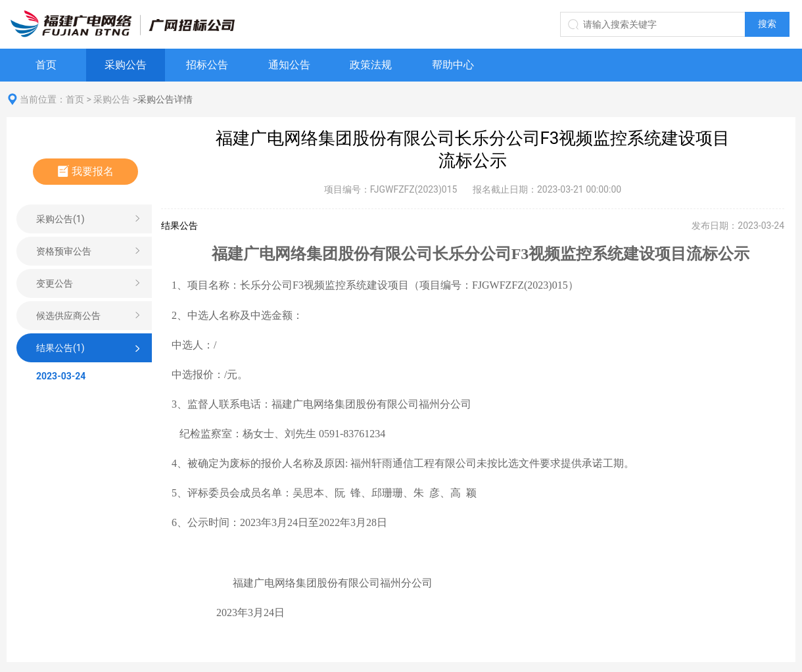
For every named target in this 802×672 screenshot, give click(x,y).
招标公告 (207, 65)
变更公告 (55, 283)
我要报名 (86, 171)
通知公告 (289, 65)
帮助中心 (453, 65)
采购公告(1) (60, 219)
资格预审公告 (64, 251)
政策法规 (371, 65)
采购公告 (126, 65)
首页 (46, 65)
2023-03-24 (61, 376)
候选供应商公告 (68, 316)
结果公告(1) (60, 348)
